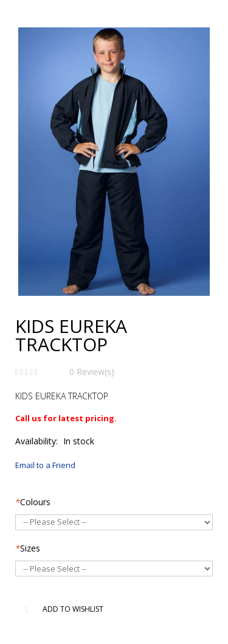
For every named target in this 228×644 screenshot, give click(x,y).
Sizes (28, 548)
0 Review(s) (92, 372)
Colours (33, 502)
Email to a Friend (45, 465)
